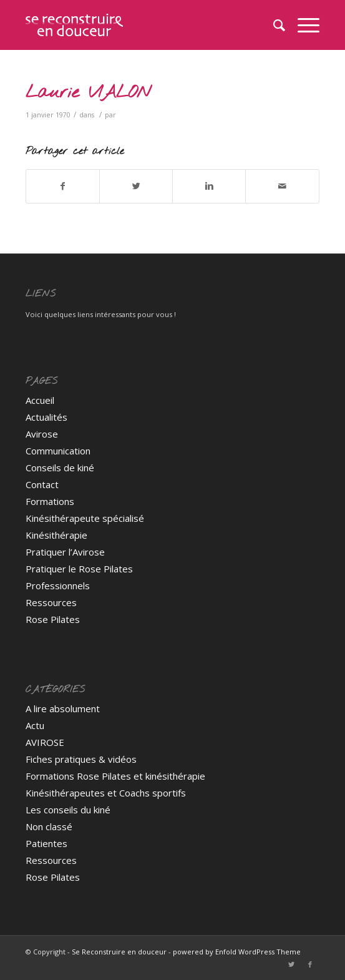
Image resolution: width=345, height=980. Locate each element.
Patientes (46, 843)
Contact (42, 484)
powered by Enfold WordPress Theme (237, 952)
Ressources (51, 602)
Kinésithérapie (56, 535)
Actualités (46, 417)
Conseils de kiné (60, 468)
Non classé (49, 826)
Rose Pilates (53, 619)
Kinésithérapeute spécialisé (85, 518)
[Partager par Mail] (282, 186)
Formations (50, 501)
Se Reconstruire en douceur (119, 952)
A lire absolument (63, 708)
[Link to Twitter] (291, 964)
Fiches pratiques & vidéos (81, 759)
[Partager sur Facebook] (63, 186)
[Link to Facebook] (310, 964)
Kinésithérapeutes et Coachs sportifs (106, 793)
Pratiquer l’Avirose (65, 552)
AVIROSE (45, 742)
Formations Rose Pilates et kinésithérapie (115, 776)
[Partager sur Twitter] (136, 186)
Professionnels (58, 586)
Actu (35, 725)
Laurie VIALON (88, 93)
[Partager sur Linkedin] (209, 186)
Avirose (42, 434)
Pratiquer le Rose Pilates (79, 569)
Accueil (40, 400)
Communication (58, 451)
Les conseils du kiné (68, 810)
